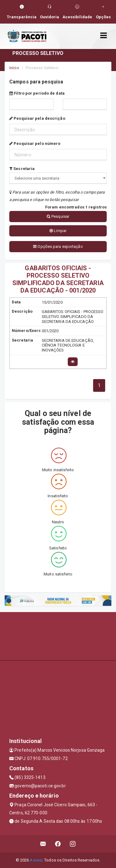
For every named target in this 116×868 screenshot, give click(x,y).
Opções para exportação (58, 246)
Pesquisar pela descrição (37, 118)
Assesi (36, 860)
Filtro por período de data (37, 93)
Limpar (58, 231)
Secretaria (22, 169)
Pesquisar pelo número (35, 143)
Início (14, 68)
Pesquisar (58, 216)
